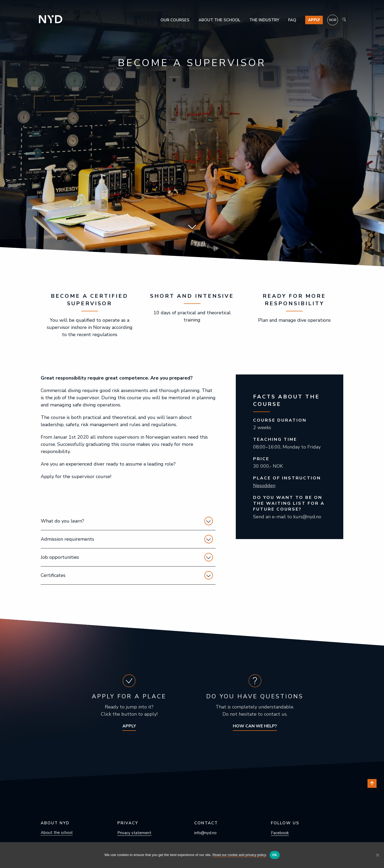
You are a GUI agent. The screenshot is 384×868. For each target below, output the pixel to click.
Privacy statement (134, 833)
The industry (264, 20)
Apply (314, 20)
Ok (275, 855)
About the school (219, 20)
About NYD (55, 823)
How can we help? (255, 726)
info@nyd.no (205, 833)
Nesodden (264, 486)
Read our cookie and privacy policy (239, 855)
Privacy (128, 823)
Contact (206, 823)
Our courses (175, 20)
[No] (377, 855)
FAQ (292, 20)
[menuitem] (333, 20)
